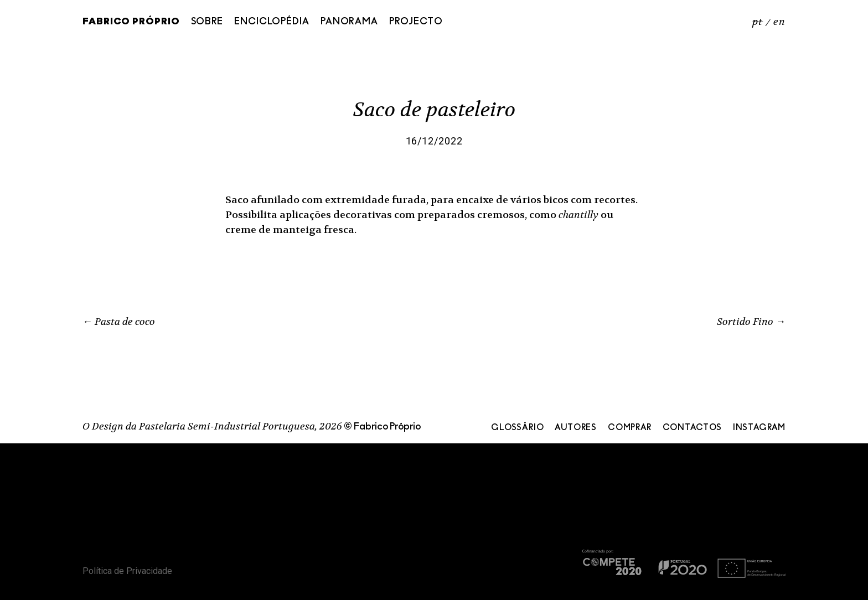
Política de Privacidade (127, 571)
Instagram (759, 428)
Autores (576, 428)
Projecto (416, 22)
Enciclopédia (272, 22)
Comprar (630, 428)
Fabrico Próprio (131, 22)
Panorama (349, 22)
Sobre (207, 22)
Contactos (692, 428)
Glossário (517, 428)
